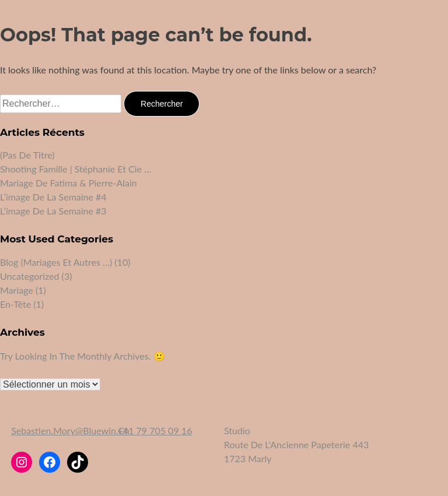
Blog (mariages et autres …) (56, 262)
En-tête (15, 304)
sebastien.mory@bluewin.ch (70, 430)
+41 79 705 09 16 (155, 430)
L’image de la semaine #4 (53, 197)
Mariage (17, 290)
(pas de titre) (27, 155)
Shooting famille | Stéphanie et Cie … (76, 169)
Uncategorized (30, 276)
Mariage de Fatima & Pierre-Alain (69, 183)
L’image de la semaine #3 (53, 211)
